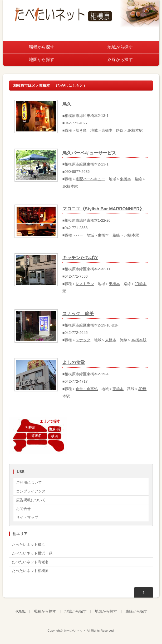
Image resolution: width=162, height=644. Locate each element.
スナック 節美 (78, 314)
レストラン (85, 284)
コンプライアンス (31, 491)
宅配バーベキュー (90, 179)
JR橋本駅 (135, 130)
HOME (20, 611)
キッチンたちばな (80, 258)
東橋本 (107, 130)
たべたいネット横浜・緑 (32, 553)
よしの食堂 (74, 363)
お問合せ (23, 509)
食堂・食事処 (87, 389)
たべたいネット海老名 (30, 562)
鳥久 (67, 104)
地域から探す (120, 47)
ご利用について (29, 482)
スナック (83, 340)
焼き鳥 (81, 130)
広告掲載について (31, 500)
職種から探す (42, 47)
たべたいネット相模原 (30, 571)
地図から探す (42, 60)
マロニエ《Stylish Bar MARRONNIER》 (103, 209)
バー (79, 235)
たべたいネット (75, 630)
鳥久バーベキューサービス (89, 153)
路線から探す (120, 60)
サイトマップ (27, 517)
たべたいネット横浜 (28, 544)
